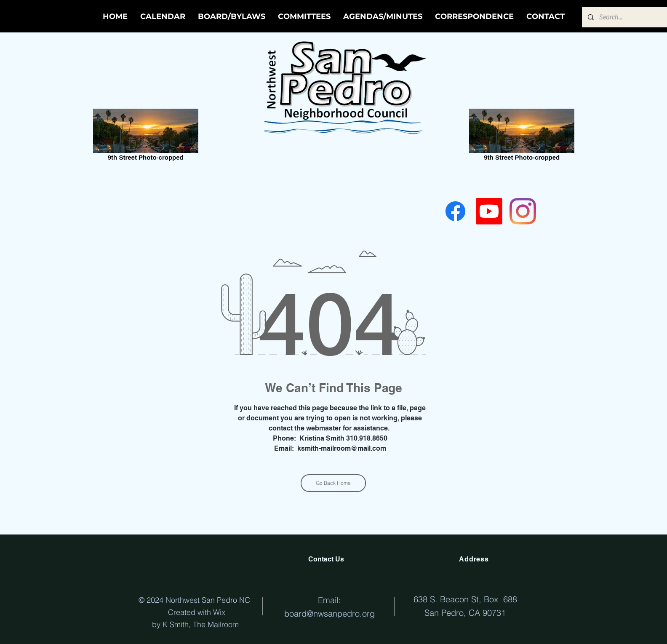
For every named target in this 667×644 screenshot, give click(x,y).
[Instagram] (523, 211)
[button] (383, 16)
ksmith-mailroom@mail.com (342, 448)
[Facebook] (455, 211)
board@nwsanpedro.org (329, 613)
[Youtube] (489, 211)
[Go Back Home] (333, 483)
